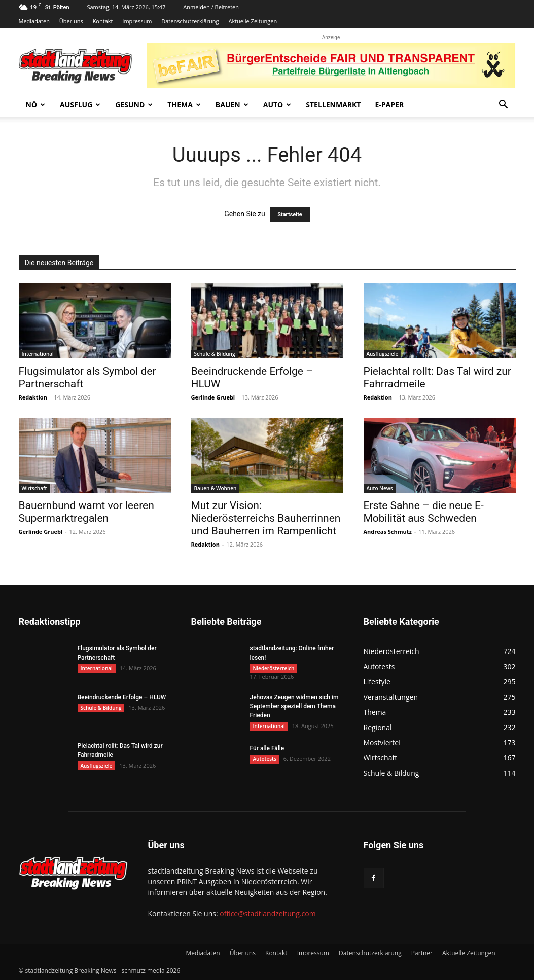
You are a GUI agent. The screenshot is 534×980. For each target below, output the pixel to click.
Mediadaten (34, 21)
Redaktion (33, 397)
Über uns (71, 21)
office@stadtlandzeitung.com (268, 913)
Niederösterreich (274, 668)
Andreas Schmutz (388, 532)
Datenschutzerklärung (190, 21)
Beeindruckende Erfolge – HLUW (122, 697)
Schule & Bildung (215, 354)
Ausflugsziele (383, 354)
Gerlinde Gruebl (213, 397)
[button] (504, 106)
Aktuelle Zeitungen (253, 21)
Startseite (290, 215)
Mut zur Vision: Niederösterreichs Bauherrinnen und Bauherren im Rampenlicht (266, 518)
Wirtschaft (34, 488)
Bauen (232, 105)
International (38, 354)
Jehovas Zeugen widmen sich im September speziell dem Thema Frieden (294, 706)
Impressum (137, 21)
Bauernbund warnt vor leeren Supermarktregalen (86, 512)
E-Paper (389, 105)
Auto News (380, 488)
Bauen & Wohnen (216, 488)
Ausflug (80, 105)
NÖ (36, 105)
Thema (184, 105)
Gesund (134, 105)
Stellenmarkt (333, 105)
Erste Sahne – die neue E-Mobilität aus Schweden (424, 512)
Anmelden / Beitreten (211, 7)
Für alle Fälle (267, 748)
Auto (277, 105)
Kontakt (103, 21)
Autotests (265, 759)
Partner (422, 953)
